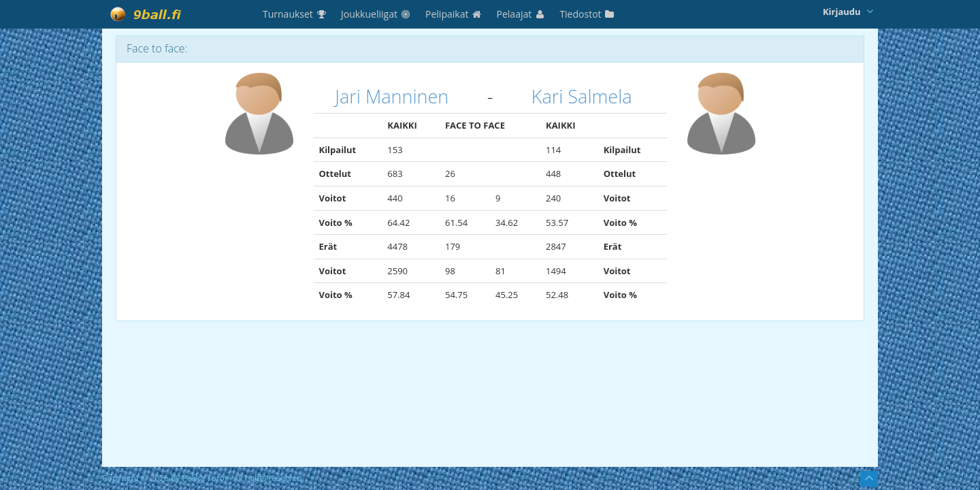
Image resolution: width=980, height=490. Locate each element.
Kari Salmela (582, 96)
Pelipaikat (454, 14)
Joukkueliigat (376, 14)
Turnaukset (295, 14)
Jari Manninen (392, 96)
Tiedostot (587, 14)
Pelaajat (522, 14)
